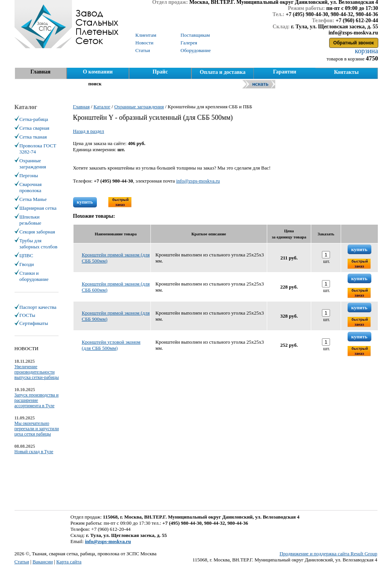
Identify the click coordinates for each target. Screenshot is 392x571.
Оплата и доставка (223, 72)
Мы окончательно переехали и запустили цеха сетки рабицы (37, 429)
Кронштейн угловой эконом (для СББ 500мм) (111, 345)
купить (85, 202)
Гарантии (285, 72)
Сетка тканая (33, 137)
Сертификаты (34, 323)
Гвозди (27, 264)
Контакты (346, 72)
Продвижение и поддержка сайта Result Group (328, 554)
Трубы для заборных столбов (38, 244)
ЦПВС (26, 255)
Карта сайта (69, 562)
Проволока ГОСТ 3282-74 (38, 149)
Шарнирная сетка (38, 208)
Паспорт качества (38, 307)
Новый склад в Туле (34, 452)
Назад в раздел (89, 131)
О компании (98, 72)
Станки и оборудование (34, 276)
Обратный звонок (354, 43)
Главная (40, 72)
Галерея (189, 43)
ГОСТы (27, 315)
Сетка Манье (33, 199)
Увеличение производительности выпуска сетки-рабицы (37, 372)
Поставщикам (195, 35)
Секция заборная (37, 232)
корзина (366, 51)
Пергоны (29, 175)
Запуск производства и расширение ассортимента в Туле (37, 400)
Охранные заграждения (33, 164)
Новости (145, 43)
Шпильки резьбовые (30, 220)
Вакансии (43, 562)
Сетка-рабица (34, 119)
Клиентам (146, 35)
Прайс (160, 72)
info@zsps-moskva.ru (198, 181)
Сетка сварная (34, 128)
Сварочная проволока (31, 187)
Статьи (22, 562)
